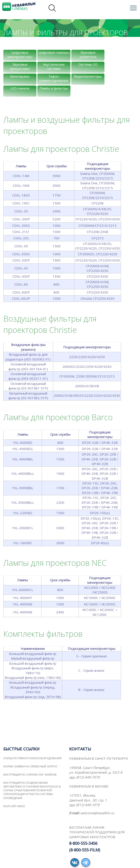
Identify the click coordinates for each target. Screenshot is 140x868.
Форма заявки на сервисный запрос (30, 766)
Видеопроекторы (88, 76)
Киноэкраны (20, 76)
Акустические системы (54, 67)
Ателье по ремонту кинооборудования (32, 758)
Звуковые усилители (88, 55)
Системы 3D (88, 64)
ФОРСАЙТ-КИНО (14, 806)
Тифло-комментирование (54, 78)
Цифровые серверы (54, 52)
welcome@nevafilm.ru (97, 813)
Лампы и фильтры (54, 88)
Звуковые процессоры (20, 67)
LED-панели (20, 88)
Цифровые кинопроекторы (20, 55)
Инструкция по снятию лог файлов (30, 775)
